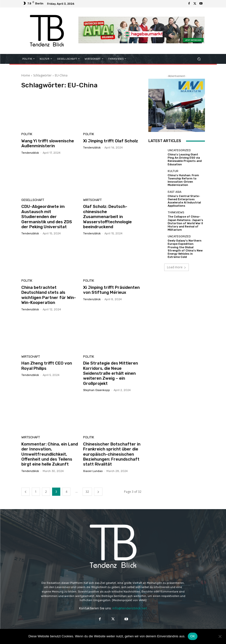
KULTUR (173, 171)
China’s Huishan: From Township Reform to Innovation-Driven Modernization (183, 180)
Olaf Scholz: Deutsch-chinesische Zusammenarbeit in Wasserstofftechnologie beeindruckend (107, 217)
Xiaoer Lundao (93, 471)
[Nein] (220, 636)
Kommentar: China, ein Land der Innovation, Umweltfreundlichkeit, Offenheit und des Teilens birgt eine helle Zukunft (50, 454)
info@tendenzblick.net (130, 608)
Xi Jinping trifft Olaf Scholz (111, 141)
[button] (199, 59)
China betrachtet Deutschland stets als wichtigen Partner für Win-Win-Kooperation (49, 295)
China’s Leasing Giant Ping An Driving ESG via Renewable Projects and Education (185, 160)
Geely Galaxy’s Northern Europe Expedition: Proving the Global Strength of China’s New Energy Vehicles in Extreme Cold (185, 249)
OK (193, 636)
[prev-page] (26, 492)
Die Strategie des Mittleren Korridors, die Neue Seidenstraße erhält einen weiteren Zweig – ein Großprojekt (111, 373)
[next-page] (98, 492)
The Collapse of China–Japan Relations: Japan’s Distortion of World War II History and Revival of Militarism (185, 223)
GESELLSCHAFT (32, 200)
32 (87, 492)
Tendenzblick (30, 153)
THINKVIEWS (176, 212)
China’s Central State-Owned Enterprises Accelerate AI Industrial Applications (184, 201)
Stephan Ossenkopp (97, 390)
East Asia (175, 192)
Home (26, 75)
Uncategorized (179, 150)
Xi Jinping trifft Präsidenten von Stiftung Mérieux (111, 290)
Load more (177, 267)
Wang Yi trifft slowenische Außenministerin (48, 143)
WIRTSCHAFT (92, 200)
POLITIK (26, 135)
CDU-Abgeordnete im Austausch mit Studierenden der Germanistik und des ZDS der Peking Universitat (47, 217)
